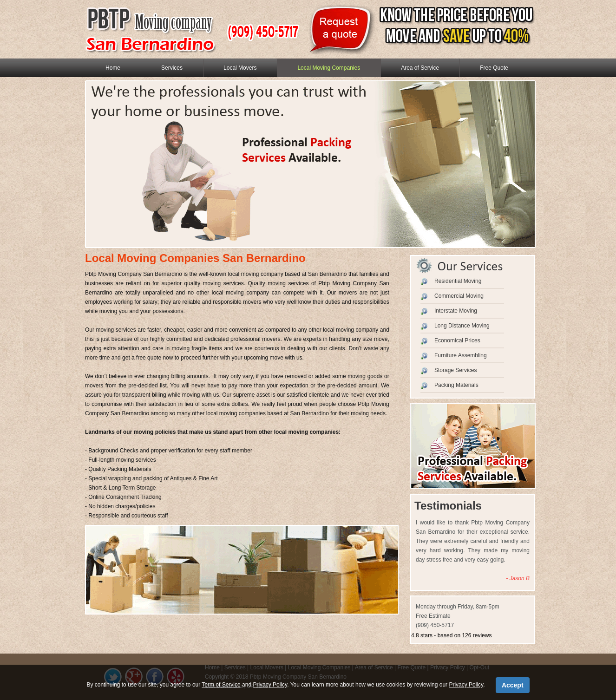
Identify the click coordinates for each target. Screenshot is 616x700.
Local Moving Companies (329, 68)
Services (172, 68)
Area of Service (420, 68)
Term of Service (221, 685)
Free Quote (494, 68)
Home (113, 68)
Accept (513, 685)
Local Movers (240, 68)
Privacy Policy (270, 685)
